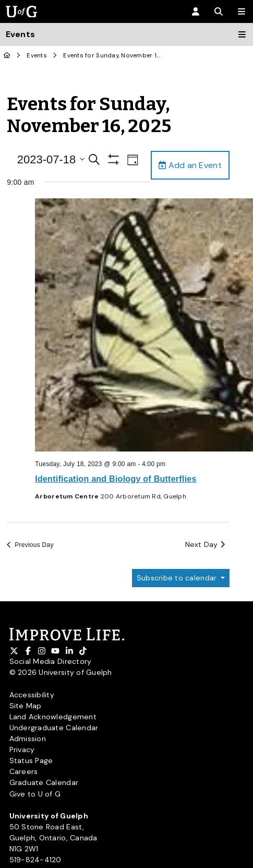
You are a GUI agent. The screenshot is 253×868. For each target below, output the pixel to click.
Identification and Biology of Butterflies (116, 479)
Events (37, 56)
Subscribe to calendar (178, 578)
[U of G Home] (7, 56)
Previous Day (30, 545)
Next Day (205, 544)
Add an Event (190, 165)
